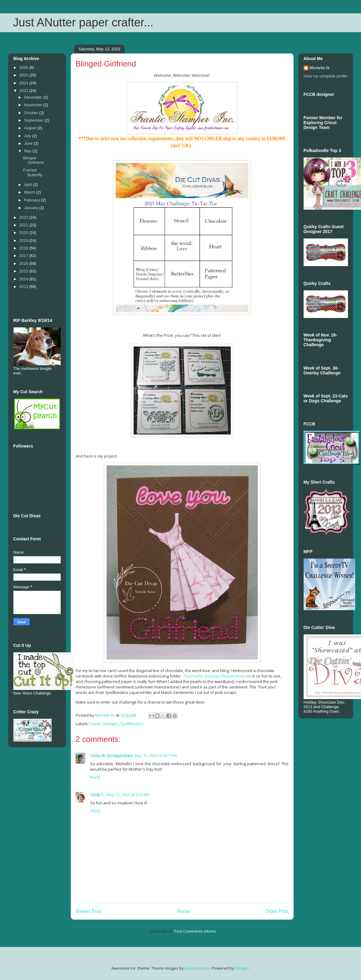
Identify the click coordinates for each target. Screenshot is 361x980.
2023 (24, 91)
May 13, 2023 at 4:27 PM (155, 755)
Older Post (277, 911)
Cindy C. (97, 795)
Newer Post (89, 911)
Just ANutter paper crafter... (83, 22)
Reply (95, 777)
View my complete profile (325, 76)
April (29, 185)
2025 (24, 75)
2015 (24, 271)
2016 (24, 264)
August (31, 128)
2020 (24, 233)
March (30, 192)
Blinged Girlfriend (33, 160)
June (29, 143)
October (32, 113)
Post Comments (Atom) (195, 931)
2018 (24, 248)
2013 (24, 287)
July (28, 136)
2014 (24, 279)
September (34, 120)
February (32, 200)
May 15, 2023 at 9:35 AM (128, 795)
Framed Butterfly (33, 172)
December (34, 97)
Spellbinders (132, 724)
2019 (24, 240)
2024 (24, 83)
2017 (24, 256)
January (32, 208)
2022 (24, 217)
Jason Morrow (197, 968)
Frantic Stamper (104, 724)
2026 (24, 68)
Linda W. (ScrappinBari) (111, 755)
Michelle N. (320, 68)
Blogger (242, 968)
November (34, 105)
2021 (24, 225)
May (28, 151)
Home (183, 911)
